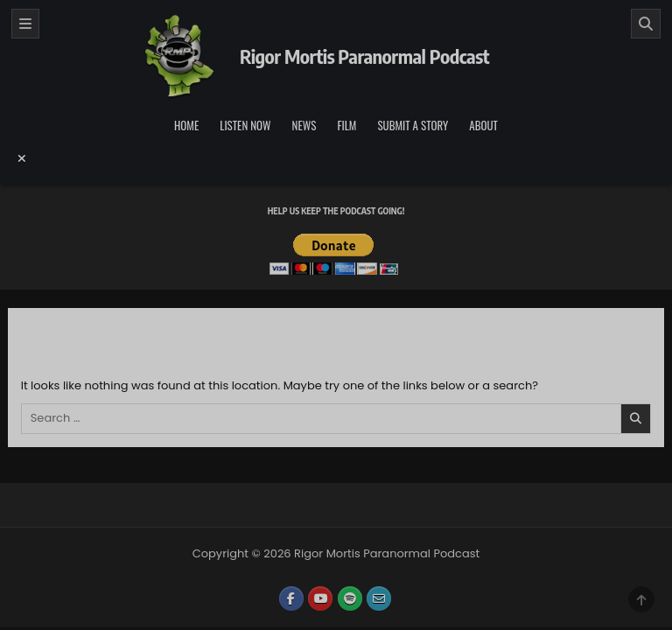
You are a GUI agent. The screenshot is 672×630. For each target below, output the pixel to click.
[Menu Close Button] (336, 158)
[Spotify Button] (350, 598)
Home (186, 125)
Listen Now (245, 125)
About (483, 125)
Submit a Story (413, 125)
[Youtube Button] (320, 598)
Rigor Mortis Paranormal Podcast (364, 56)
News (304, 125)
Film (346, 125)
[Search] (646, 24)
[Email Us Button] (379, 598)
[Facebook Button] (291, 598)
